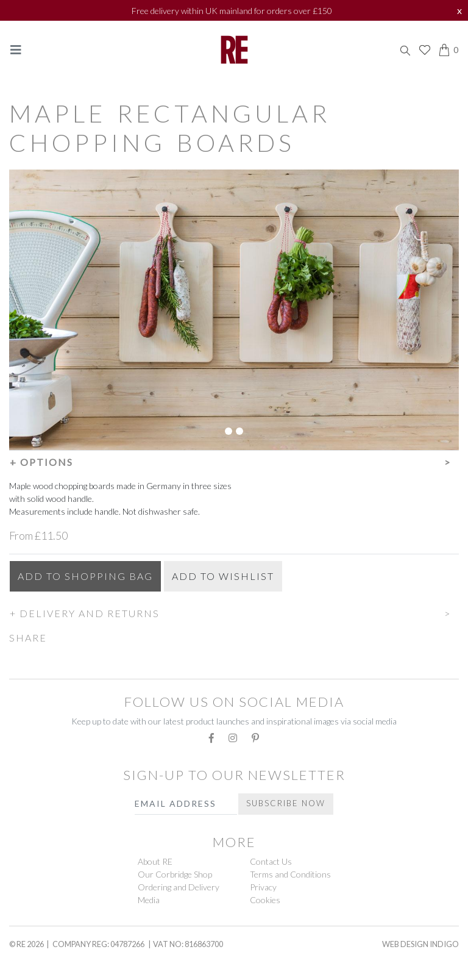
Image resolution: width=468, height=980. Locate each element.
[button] (234, 460)
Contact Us (271, 861)
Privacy (263, 887)
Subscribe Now (286, 803)
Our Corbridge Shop (175, 874)
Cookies (265, 900)
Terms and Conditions (290, 874)
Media (149, 900)
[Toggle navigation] (16, 50)
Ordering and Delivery (179, 887)
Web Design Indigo (420, 944)
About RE (155, 861)
